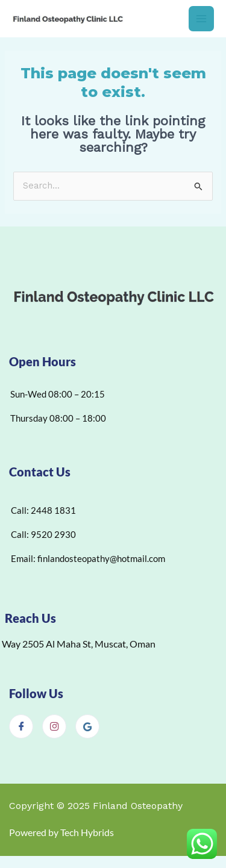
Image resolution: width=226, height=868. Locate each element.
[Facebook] (21, 726)
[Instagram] (54, 726)
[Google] (87, 726)
